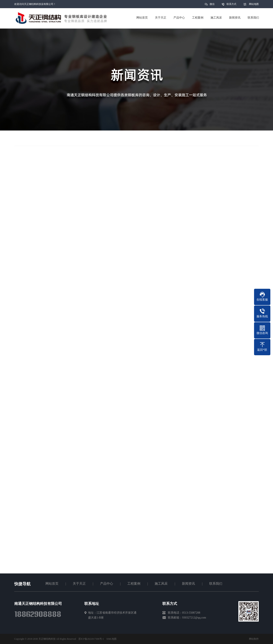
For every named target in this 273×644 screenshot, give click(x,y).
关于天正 (79, 584)
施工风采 (161, 584)
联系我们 (216, 584)
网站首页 (52, 584)
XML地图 (112, 639)
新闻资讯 (188, 584)
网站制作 (254, 639)
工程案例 (134, 584)
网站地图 (254, 4)
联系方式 (231, 4)
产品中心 (107, 584)
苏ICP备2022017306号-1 (91, 639)
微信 (212, 5)
